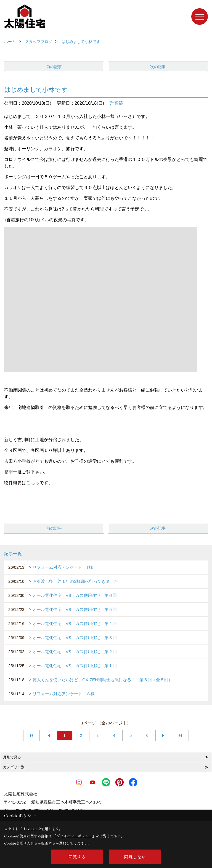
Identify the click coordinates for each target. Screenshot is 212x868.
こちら (33, 483)
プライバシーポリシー (74, 836)
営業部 (116, 103)
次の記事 (158, 67)
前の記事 (54, 67)
